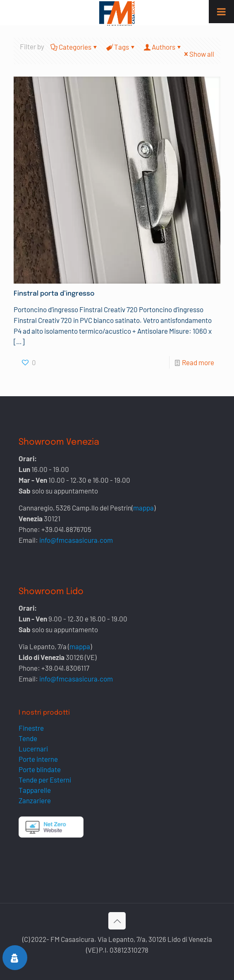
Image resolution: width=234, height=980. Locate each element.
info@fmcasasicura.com (76, 540)
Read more (198, 362)
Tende (28, 738)
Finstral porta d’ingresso (54, 294)
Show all (198, 54)
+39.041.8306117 (65, 668)
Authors (163, 47)
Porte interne (38, 759)
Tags (121, 47)
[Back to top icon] (117, 921)
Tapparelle (35, 790)
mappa (143, 508)
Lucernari (33, 749)
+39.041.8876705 (66, 529)
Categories (74, 47)
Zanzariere (35, 800)
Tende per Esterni (45, 780)
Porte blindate (40, 769)
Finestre (31, 728)
